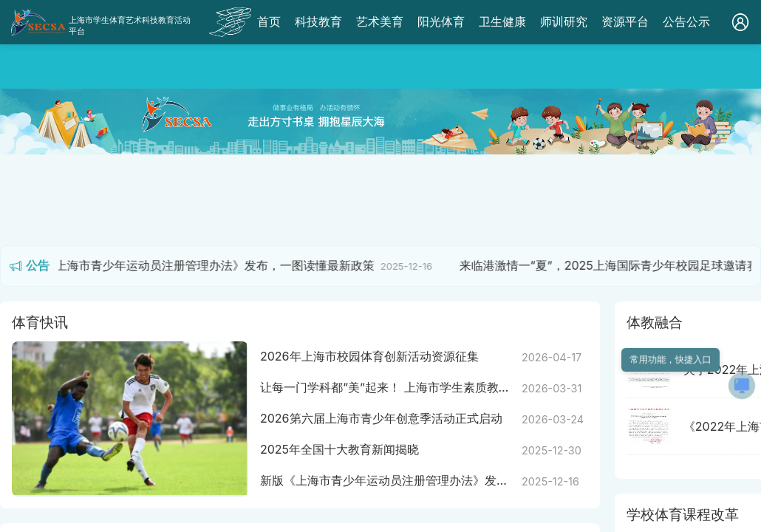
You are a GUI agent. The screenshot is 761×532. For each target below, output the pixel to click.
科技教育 (318, 21)
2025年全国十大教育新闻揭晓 (339, 449)
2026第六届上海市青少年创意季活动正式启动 (381, 418)
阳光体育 (441, 21)
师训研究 (564, 21)
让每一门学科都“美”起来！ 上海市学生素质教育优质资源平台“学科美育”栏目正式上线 (385, 388)
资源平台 (625, 21)
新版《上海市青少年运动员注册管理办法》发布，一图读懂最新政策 (204, 265)
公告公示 (686, 21)
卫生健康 (502, 21)
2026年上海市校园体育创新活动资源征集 (369, 356)
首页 (269, 21)
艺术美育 (380, 21)
